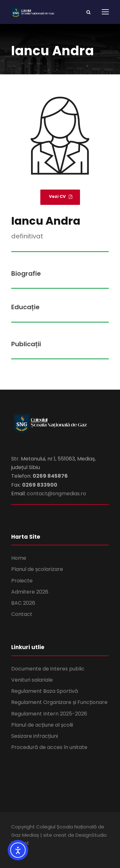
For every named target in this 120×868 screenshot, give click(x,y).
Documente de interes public (48, 669)
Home (19, 558)
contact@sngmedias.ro (56, 494)
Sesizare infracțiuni (35, 736)
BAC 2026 (23, 603)
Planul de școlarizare (37, 569)
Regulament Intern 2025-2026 (49, 714)
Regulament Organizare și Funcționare (59, 702)
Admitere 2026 (30, 592)
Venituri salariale (32, 680)
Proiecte (22, 581)
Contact (22, 614)
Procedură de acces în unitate (49, 747)
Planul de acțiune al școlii (42, 725)
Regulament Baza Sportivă (45, 691)
